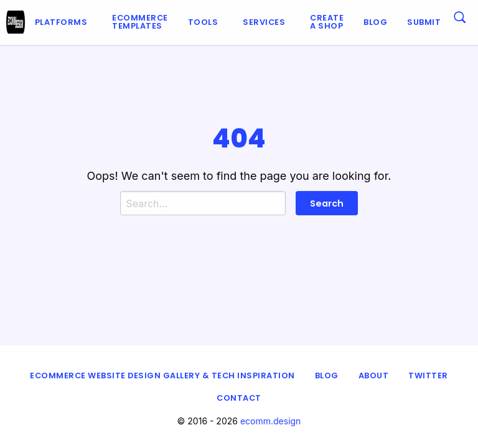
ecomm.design (271, 421)
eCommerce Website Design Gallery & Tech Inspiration (162, 376)
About (374, 376)
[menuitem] (64, 22)
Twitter (428, 376)
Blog (375, 22)
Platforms (61, 22)
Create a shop (327, 22)
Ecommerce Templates (140, 22)
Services (264, 22)
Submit (424, 22)
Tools (203, 22)
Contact (239, 398)
